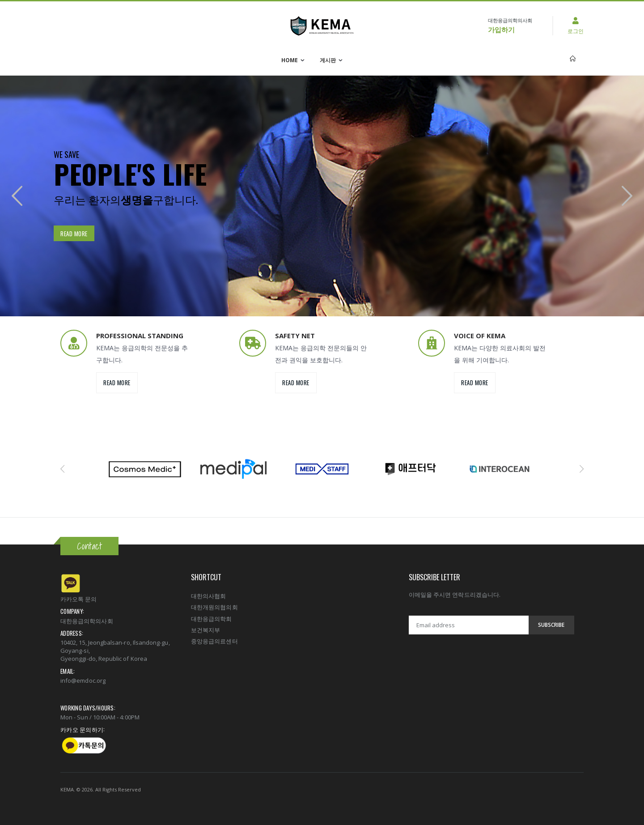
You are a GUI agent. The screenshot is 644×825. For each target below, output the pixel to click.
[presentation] (17, 196)
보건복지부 (205, 630)
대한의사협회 (208, 596)
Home (290, 60)
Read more (74, 234)
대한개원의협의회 (214, 607)
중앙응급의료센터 (214, 641)
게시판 (328, 60)
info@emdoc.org (83, 680)
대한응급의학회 (211, 619)
